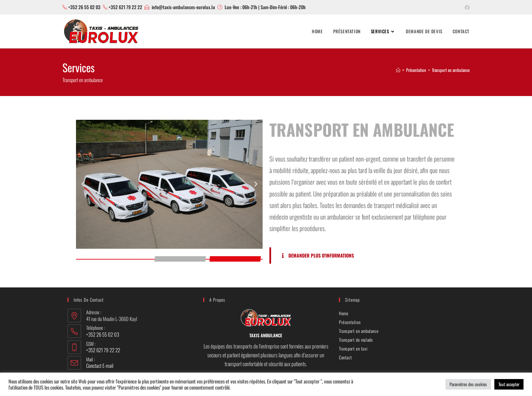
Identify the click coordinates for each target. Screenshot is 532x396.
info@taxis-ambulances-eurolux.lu (183, 7)
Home (344, 313)
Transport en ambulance (451, 70)
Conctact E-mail (100, 365)
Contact (345, 357)
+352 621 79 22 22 (125, 7)
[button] (83, 184)
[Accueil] (398, 70)
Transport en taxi (353, 348)
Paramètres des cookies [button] (468, 384)
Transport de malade (356, 340)
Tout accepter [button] (509, 384)
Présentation (350, 322)
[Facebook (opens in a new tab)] (466, 7)
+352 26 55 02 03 (84, 7)
